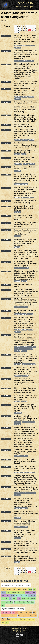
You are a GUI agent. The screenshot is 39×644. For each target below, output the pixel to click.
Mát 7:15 (17, 154)
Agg (28, 602)
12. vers (6, 158)
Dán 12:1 (17, 247)
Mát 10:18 (25, 184)
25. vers (6, 285)
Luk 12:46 (31, 473)
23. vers (6, 262)
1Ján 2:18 (18, 99)
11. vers (6, 151)
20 (18, 30)
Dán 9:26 (17, 198)
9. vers (6, 130)
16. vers (6, 201)
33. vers (6, 379)
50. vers (6, 549)
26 (35, 30)
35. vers (6, 396)
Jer (7, 599)
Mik (11, 602)
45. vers (6, 499)
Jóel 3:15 (30, 330)
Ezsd (3, 596)
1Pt (17, 619)
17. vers (6, 206)
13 (21, 28)
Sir (11, 599)
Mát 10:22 (25, 140)
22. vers (6, 251)
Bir (34, 589)
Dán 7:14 (24, 351)
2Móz (9, 589)
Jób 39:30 (18, 314)
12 (18, 28)
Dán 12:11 (30, 198)
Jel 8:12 (33, 364)
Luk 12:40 (32, 493)
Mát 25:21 (18, 527)
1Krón (28, 592)
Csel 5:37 (31, 97)
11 (16, 28)
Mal (3, 605)
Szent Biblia (24, 3)
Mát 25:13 (18, 473)
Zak (32, 602)
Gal (34, 613)
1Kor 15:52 (18, 364)
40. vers (6, 450)
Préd (31, 596)
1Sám (8, 592)
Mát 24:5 (17, 281)
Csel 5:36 (24, 97)
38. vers (6, 428)
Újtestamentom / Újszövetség (13, 609)
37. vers (6, 416)
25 (32, 30)
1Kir (19, 592)
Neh (8, 596)
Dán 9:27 (24, 198)
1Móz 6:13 (25, 422)
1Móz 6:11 (18, 422)
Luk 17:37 (30, 314)
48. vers (6, 531)
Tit (36, 616)
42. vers (6, 467)
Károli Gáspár (28, 7)
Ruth (3, 592)
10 (34, 26)
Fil (6, 616)
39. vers (6, 439)
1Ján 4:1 (24, 154)
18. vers (6, 216)
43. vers (6, 476)
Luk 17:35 (18, 456)
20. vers (6, 230)
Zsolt (21, 596)
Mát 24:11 (24, 281)
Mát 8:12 (17, 562)
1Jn (25, 619)
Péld (26, 596)
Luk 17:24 (24, 307)
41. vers (6, 460)
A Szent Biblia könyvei (15, 581)
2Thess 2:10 (18, 164)
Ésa (3, 599)
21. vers (6, 240)
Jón (7, 602)
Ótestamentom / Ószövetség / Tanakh (16, 585)
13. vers (6, 167)
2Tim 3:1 (26, 164)
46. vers (6, 512)
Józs (30, 589)
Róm (21, 613)
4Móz (20, 589)
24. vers (6, 271)
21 (21, 30)
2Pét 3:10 (18, 332)
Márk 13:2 (18, 61)
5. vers (6, 89)
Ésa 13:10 (24, 330)
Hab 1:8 (24, 314)
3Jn (33, 619)
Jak (13, 619)
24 (30, 30)
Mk (6, 613)
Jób (17, 596)
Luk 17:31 (18, 212)
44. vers (6, 487)
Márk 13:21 (18, 268)
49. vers (6, 542)
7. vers (6, 115)
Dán (19, 599)
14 (24, 28)
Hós (24, 599)
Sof (24, 602)
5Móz (25, 589)
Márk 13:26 (32, 347)
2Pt (21, 619)
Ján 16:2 (31, 140)
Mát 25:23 (25, 527)
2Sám (14, 592)
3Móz (14, 589)
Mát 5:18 (17, 401)
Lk (10, 613)
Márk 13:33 (25, 493)
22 (24, 30)
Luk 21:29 (25, 376)
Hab (20, 602)
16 (30, 28)
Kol (9, 616)
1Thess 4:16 (26, 364)
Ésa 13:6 (17, 330)
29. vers (6, 318)
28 (18, 32)
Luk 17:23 (25, 268)
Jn (13, 613)
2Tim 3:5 (32, 164)
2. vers (6, 51)
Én (35, 596)
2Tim (32, 616)
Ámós (33, 599)
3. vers (6, 64)
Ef (3, 616)
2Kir (23, 592)
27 (16, 32)
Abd (3, 602)
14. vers (6, 175)
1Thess (14, 616)
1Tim (27, 616)
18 (35, 28)
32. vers (6, 368)
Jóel (28, 599)
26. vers (6, 290)
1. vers (6, 36)
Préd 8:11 (18, 538)
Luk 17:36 (24, 456)
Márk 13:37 (25, 46)
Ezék (15, 599)
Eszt (12, 596)
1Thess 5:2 (18, 413)
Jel (7, 622)
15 (27, 28)
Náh (16, 602)
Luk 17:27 (18, 424)
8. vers (6, 125)
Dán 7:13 (17, 351)
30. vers (6, 335)
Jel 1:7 (24, 349)
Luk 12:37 (18, 518)
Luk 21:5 (32, 46)
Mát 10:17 (18, 140)
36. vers (6, 405)
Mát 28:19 (18, 184)
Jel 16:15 (17, 495)
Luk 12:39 (25, 473)
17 (32, 28)
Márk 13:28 (18, 376)
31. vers (6, 355)
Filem (4, 619)
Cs (17, 613)
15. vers (6, 188)
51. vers (6, 556)
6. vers (6, 102)
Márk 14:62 (18, 349)
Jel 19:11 (30, 349)
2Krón (34, 592)
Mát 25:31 (18, 347)
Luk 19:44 (25, 61)
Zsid (8, 619)
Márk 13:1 (18, 46)
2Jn (29, 619)
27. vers (6, 299)
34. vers (6, 388)
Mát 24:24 (18, 97)
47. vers (6, 521)
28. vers (6, 311)
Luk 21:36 (18, 48)
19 (16, 30)
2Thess (21, 616)
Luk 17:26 (32, 422)
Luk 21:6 (31, 61)
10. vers (6, 143)
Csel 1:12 (17, 236)
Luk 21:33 (24, 401)
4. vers (6, 82)
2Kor (30, 613)
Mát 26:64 (25, 347)
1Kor (25, 613)
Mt (3, 613)
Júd (3, 622)
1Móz (4, 589)
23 (27, 30)
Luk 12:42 (18, 508)
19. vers (6, 223)
